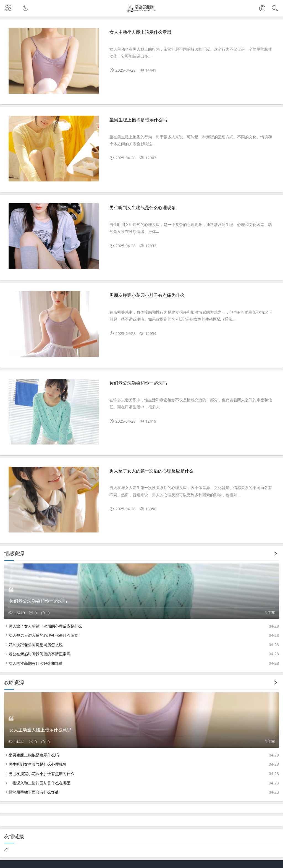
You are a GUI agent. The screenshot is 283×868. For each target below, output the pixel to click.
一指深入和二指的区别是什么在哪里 (40, 783)
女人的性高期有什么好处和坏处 (36, 663)
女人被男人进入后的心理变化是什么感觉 (43, 635)
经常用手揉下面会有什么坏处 (34, 792)
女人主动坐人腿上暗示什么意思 (140, 32)
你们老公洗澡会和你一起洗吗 (138, 383)
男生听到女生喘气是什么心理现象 (143, 208)
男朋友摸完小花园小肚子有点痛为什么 (147, 295)
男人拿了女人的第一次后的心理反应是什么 (151, 471)
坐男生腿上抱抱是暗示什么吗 (138, 120)
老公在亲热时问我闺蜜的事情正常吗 (40, 654)
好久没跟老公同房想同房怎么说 (36, 645)
